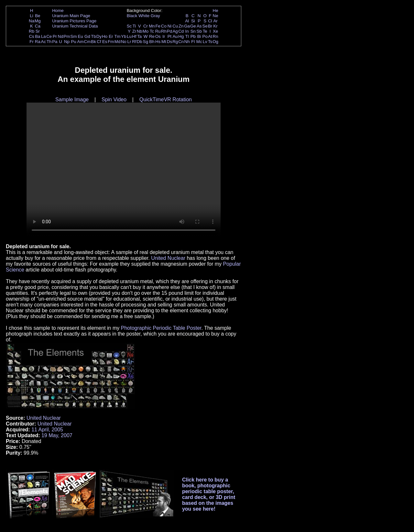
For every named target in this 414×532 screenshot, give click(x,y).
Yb (124, 36)
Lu (129, 36)
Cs (31, 36)
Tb (93, 36)
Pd (169, 31)
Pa (55, 42)
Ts (210, 42)
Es (105, 42)
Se (205, 26)
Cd (181, 31)
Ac (44, 42)
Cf (99, 42)
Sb (199, 31)
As (199, 26)
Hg (181, 36)
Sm (74, 36)
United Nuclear (168, 258)
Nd (61, 36)
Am (81, 42)
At (210, 36)
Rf (134, 42)
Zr (134, 31)
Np (67, 42)
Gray (155, 16)
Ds (169, 42)
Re (152, 36)
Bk (93, 42)
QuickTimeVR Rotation (166, 100)
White (144, 16)
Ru (158, 31)
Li (31, 16)
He (216, 11)
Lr (129, 42)
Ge (193, 26)
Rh (164, 31)
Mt (164, 42)
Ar (215, 21)
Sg (146, 42)
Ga (187, 26)
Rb (32, 31)
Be (38, 16)
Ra (38, 42)
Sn (193, 31)
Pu (73, 42)
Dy (99, 36)
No (124, 42)
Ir (164, 36)
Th (49, 42)
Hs (158, 42)
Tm (117, 36)
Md (118, 42)
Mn (152, 26)
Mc (199, 42)
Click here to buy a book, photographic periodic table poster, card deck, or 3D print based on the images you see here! (209, 494)
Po (205, 36)
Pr (55, 36)
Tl (187, 36)
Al (187, 21)
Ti (134, 26)
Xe (215, 31)
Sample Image (72, 100)
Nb (140, 31)
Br (210, 26)
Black (132, 16)
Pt (170, 36)
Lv (205, 42)
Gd (87, 36)
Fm (111, 42)
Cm (87, 42)
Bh (152, 42)
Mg (38, 21)
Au (175, 36)
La (44, 36)
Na (32, 21)
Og (215, 42)
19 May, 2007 (57, 435)
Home (58, 11)
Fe (158, 26)
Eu (80, 36)
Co (164, 26)
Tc (152, 31)
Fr (32, 42)
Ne (216, 16)
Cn (181, 42)
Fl (193, 42)
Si (193, 21)
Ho (105, 36)
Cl (210, 21)
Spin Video (114, 100)
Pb (193, 36)
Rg (175, 42)
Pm (67, 36)
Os (158, 36)
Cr (146, 26)
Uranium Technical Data (75, 26)
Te (205, 31)
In (187, 31)
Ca (38, 26)
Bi (199, 36)
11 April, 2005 (47, 430)
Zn (181, 26)
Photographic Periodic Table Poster (161, 328)
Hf (134, 36)
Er (111, 36)
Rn (216, 36)
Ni (170, 26)
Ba (38, 36)
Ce (49, 36)
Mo (146, 31)
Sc (129, 26)
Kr (215, 26)
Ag (175, 31)
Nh (187, 42)
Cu (175, 26)
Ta (139, 36)
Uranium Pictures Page (74, 21)
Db (140, 42)
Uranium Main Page (71, 16)
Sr (38, 31)
